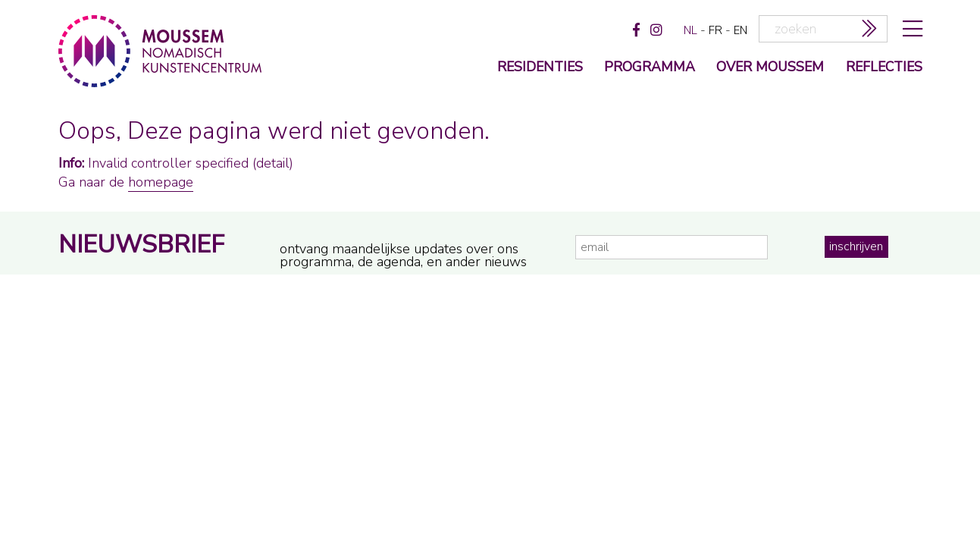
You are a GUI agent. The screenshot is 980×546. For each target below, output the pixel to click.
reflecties (884, 68)
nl (690, 30)
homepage (161, 182)
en (740, 30)
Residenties (540, 68)
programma (650, 68)
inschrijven (856, 246)
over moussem (770, 68)
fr (715, 30)
